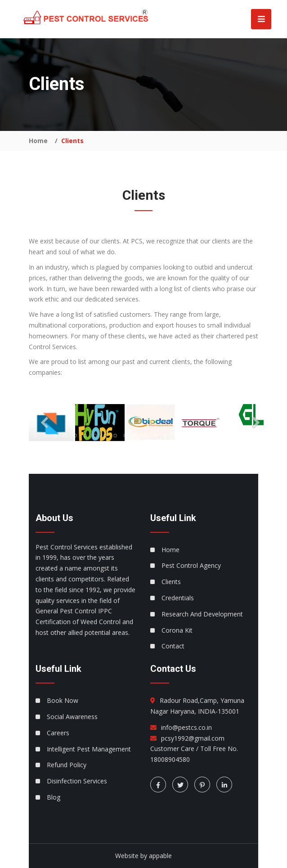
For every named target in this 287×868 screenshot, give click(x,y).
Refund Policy (67, 765)
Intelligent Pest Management (89, 749)
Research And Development (202, 614)
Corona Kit (177, 630)
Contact (173, 646)
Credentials (178, 598)
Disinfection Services (77, 781)
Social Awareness (72, 717)
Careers (58, 733)
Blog (54, 797)
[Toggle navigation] (258, 19)
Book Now (63, 700)
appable (160, 856)
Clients (171, 582)
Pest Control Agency (191, 565)
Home (38, 141)
